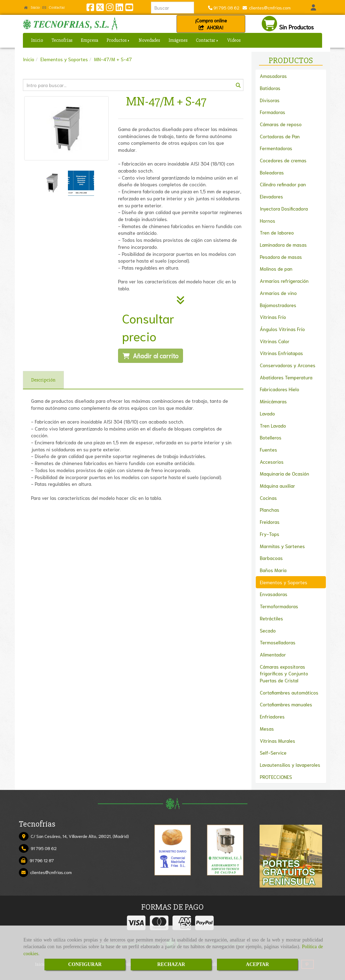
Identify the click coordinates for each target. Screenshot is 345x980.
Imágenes (178, 40)
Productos (118, 40)
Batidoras (270, 88)
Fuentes (268, 449)
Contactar (54, 7)
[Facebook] (90, 8)
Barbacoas (271, 558)
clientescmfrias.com (269, 7)
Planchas (270, 510)
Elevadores (271, 196)
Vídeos (234, 40)
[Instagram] (110, 8)
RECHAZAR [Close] (171, 964)
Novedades (149, 40)
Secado (268, 630)
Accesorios (272, 462)
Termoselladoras (278, 642)
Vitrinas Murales (277, 741)
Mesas (267, 728)
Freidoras (270, 522)
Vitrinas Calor (275, 341)
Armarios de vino (278, 293)
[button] (313, 8)
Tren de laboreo (277, 232)
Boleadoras (272, 172)
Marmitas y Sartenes (282, 546)
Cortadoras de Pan (280, 136)
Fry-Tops (270, 534)
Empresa (89, 40)
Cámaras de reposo (281, 124)
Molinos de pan (276, 269)
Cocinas (268, 498)
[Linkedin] (119, 8)
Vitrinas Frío (273, 317)
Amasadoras (273, 76)
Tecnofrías (62, 40)
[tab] (43, 380)
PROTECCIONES (276, 777)
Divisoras (270, 100)
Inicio (32, 7)
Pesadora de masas (281, 257)
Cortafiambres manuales (286, 704)
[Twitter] (100, 8)
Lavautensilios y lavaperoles (290, 765)
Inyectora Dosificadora (284, 208)
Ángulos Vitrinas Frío (282, 329)
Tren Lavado (273, 425)
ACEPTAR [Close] (257, 964)
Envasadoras (274, 594)
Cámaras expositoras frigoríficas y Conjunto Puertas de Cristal (284, 673)
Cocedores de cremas (283, 160)
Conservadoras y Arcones (288, 365)
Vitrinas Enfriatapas (281, 353)
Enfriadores (272, 716)
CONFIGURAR (85, 964)
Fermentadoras (276, 148)
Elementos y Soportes (284, 582)
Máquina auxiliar (277, 486)
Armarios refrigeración (284, 281)
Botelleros (271, 437)
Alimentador (273, 654)
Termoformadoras (279, 606)
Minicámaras (273, 401)
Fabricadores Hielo (280, 389)
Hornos (268, 221)
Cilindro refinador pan (283, 184)
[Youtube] (129, 8)
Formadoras (272, 112)
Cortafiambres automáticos (289, 692)
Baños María (273, 570)
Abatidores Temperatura (286, 377)
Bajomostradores (278, 305)
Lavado (267, 413)
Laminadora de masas (283, 245)
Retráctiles (271, 618)
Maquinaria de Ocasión (284, 473)
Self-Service (273, 752)
